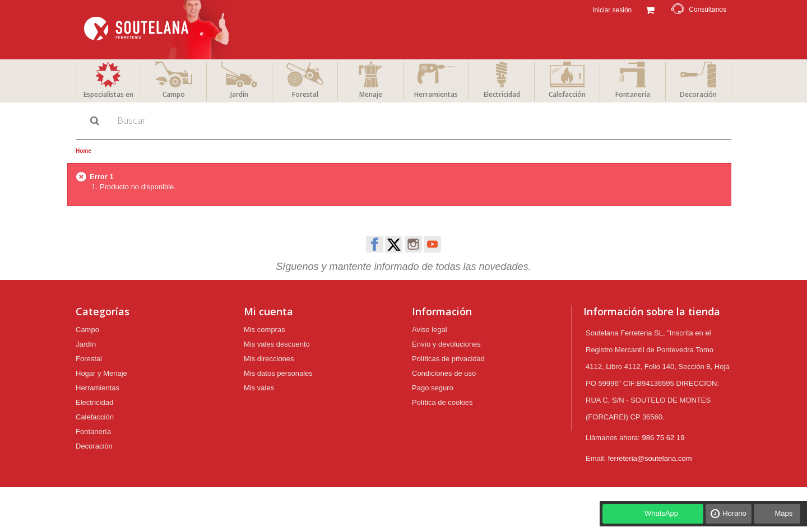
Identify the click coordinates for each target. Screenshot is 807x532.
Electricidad (502, 94)
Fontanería (633, 94)
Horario (734, 513)
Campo (174, 94)
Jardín (239, 94)
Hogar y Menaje (101, 373)
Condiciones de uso (444, 373)
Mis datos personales (278, 373)
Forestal (305, 94)
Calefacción (567, 94)
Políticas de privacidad (448, 359)
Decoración (698, 94)
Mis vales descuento (277, 344)
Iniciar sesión (611, 10)
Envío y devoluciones (446, 344)
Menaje (371, 94)
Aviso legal (430, 330)
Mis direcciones (269, 359)
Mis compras (265, 330)
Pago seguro (433, 388)
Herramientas (436, 94)
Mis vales (259, 388)
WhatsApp (661, 513)
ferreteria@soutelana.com (650, 458)
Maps (783, 513)
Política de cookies (442, 402)
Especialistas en (108, 94)
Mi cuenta (268, 311)
